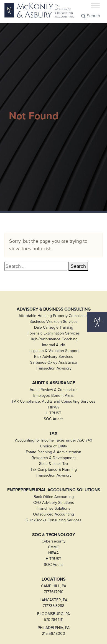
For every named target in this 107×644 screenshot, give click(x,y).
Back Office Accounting (54, 497)
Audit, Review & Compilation (54, 390)
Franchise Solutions (53, 508)
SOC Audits (54, 419)
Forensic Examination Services (54, 333)
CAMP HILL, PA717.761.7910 (54, 589)
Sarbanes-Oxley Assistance (54, 362)
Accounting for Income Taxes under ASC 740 (54, 440)
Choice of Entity (54, 446)
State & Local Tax (54, 464)
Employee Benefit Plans (53, 396)
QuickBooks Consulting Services (53, 520)
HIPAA (53, 407)
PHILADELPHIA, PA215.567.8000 (54, 631)
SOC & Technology (54, 535)
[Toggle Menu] (95, 5)
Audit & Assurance (54, 383)
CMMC (53, 547)
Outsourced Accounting (53, 514)
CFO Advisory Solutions (54, 503)
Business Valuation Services (53, 322)
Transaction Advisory (54, 368)
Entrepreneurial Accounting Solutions (54, 490)
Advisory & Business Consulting (54, 309)
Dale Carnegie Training (54, 327)
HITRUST (53, 413)
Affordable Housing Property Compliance (54, 316)
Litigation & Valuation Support (54, 351)
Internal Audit (53, 345)
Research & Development (54, 458)
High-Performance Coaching (53, 339)
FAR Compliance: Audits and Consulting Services (54, 401)
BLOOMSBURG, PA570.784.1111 (53, 617)
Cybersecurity (53, 541)
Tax (53, 434)
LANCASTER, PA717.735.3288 (53, 603)
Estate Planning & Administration (53, 452)
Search (91, 16)
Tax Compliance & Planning (54, 470)
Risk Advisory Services (54, 357)
